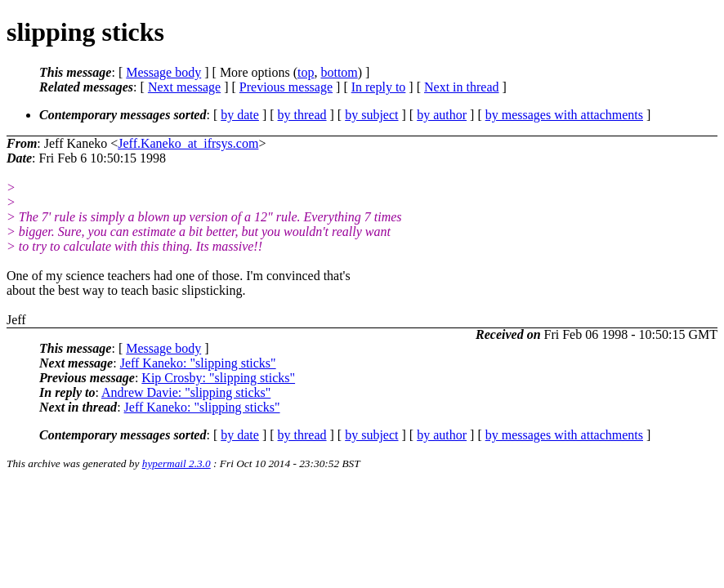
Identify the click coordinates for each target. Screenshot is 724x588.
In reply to (379, 87)
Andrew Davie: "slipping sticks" (186, 392)
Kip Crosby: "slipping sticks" (218, 378)
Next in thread (462, 87)
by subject (371, 115)
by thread (302, 115)
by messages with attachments (564, 115)
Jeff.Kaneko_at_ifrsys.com (188, 143)
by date (240, 115)
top (306, 72)
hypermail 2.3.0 (177, 463)
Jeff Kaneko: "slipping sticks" (198, 363)
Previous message (286, 87)
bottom (339, 72)
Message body (163, 72)
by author (442, 115)
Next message (184, 87)
